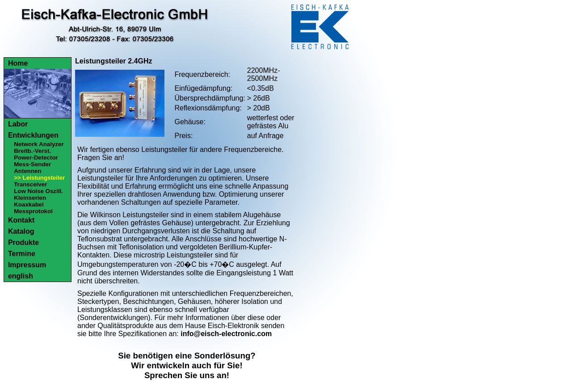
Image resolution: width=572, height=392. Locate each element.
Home (18, 63)
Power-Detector (36, 158)
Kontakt (21, 220)
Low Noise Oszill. (38, 191)
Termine (22, 254)
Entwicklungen (33, 135)
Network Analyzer (39, 144)
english (21, 276)
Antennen (27, 171)
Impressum (27, 265)
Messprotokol (33, 211)
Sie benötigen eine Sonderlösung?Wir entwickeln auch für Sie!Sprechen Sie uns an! (187, 365)
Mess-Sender (32, 164)
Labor (18, 124)
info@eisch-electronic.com (226, 334)
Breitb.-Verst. (32, 151)
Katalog (21, 231)
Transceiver (30, 184)
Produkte (23, 242)
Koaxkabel (29, 204)
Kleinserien (30, 198)
